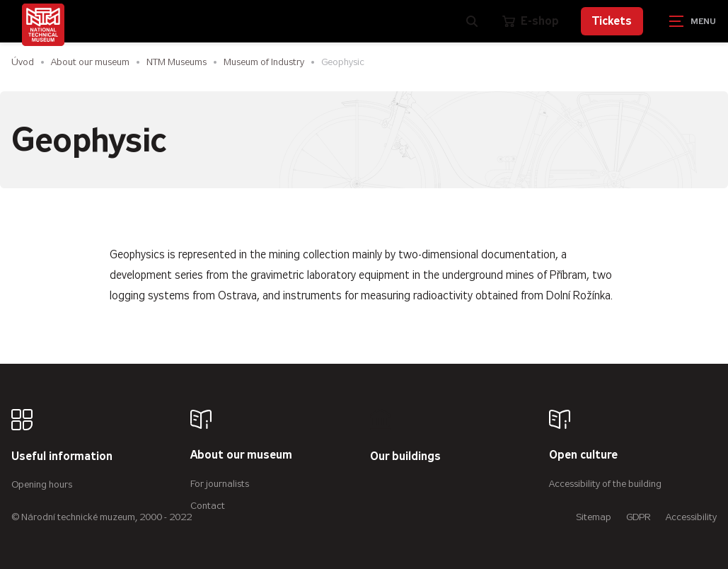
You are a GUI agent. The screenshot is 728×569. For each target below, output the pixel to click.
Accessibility (691, 517)
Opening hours (42, 484)
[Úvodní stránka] (43, 25)
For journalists (220, 484)
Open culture (583, 455)
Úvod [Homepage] (23, 62)
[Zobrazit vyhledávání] (472, 21)
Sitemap (594, 517)
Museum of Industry (264, 62)
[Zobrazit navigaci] (693, 21)
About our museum (90, 62)
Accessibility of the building (605, 484)
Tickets (612, 21)
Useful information (62, 457)
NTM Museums (177, 62)
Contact (208, 506)
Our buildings (405, 457)
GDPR (639, 517)
